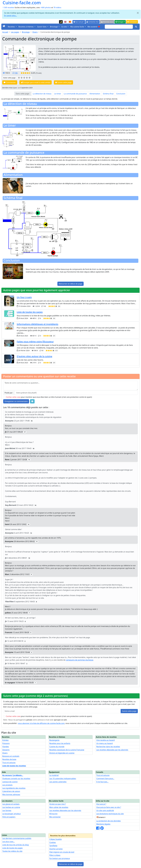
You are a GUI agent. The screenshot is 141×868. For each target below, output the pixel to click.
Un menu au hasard (104, 743)
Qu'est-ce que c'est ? (58, 804)
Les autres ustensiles (58, 782)
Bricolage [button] (54, 27)
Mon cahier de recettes (59, 807)
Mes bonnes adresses (11, 795)
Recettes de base (9, 759)
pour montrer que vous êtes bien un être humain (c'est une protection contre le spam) (49, 397)
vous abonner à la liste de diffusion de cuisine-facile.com (41, 723)
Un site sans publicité (105, 810)
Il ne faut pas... (102, 782)
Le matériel (54, 775)
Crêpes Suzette (56, 839)
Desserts (6, 750)
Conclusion (121, 94)
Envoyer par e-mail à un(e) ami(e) (36, 82)
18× (15, 73)
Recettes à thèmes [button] (26, 27)
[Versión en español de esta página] (70, 22)
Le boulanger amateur (12, 814)
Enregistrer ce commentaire (16, 401)
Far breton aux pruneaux (60, 858)
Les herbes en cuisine (11, 807)
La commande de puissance (75, 94)
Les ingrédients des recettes (14, 788)
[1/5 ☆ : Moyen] (19, 78)
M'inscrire (53, 814)
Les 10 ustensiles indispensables (63, 779)
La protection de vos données (108, 821)
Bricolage (26, 32)
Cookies (53, 842)
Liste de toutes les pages (30, 312)
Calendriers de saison (11, 791)
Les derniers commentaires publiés (17, 838)
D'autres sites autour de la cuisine (34, 356)
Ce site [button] (64, 27)
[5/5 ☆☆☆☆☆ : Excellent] (30, 78)
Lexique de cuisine (10, 782)
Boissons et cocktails (11, 756)
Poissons (6, 743)
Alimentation (95, 94)
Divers (35, 32)
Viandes (6, 747)
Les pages (15, 32)
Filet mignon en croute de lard (62, 852)
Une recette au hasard (105, 740)
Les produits (7, 785)
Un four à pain (24, 297)
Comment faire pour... (105, 779)
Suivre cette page (63, 82)
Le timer (58, 94)
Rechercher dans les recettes (108, 747)
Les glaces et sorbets (11, 804)
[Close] (138, 13)
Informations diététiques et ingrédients (38, 324)
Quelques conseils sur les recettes (16, 779)
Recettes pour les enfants (60, 743)
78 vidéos (57, 7)
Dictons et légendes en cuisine (62, 753)
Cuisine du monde (57, 747)
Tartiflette (53, 846)
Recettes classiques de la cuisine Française (67, 750)
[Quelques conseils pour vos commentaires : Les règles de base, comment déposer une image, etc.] (32, 401)
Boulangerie (54, 740)
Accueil (5, 32)
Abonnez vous (107, 22)
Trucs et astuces (9, 763)
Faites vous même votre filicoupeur (35, 342)
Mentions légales (103, 824)
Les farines (7, 810)
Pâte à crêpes (55, 855)
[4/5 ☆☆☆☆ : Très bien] (27, 78)
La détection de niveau (42, 94)
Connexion (132, 22)
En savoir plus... (11, 16)
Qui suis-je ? (79, 22)
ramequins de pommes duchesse (79, 660)
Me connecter (55, 817)
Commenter (10, 82)
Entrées (5, 740)
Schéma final (108, 94)
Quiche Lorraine (56, 849)
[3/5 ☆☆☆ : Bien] (24, 78)
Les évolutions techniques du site (110, 814)
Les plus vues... (8, 842)
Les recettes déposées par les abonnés (112, 750)
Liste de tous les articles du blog (16, 845)
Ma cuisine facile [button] (77, 27)
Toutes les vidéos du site (12, 851)
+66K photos (46, 7)
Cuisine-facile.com (22, 3)
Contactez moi (92, 22)
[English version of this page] (65, 22)
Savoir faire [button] (42, 27)
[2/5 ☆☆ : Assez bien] (22, 78)
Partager (119, 22)
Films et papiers (9, 817)
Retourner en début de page (71, 284)
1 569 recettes (8, 7)
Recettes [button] (12, 27)
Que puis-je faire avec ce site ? (109, 807)
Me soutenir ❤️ (94, 27)
